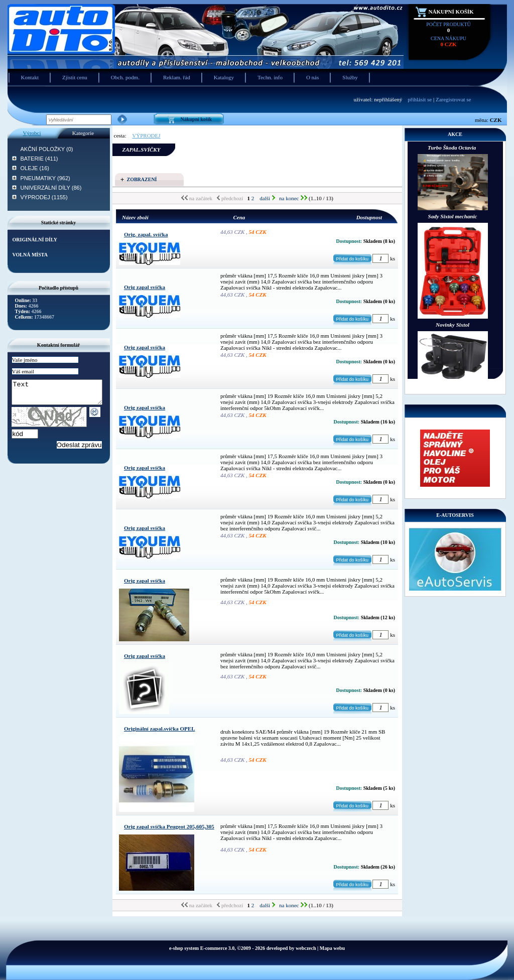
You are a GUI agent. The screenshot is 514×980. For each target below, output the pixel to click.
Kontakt (30, 77)
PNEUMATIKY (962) (45, 178)
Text (62, 394)
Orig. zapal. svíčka (146, 234)
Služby (350, 77)
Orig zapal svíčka (145, 287)
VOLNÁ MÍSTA (30, 255)
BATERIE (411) (39, 159)
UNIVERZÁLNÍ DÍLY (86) (51, 188)
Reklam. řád (177, 77)
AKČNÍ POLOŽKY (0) (47, 149)
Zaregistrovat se (454, 99)
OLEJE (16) (35, 168)
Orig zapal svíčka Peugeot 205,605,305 (169, 826)
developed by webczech (291, 948)
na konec (293, 198)
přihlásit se (420, 99)
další (267, 198)
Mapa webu (332, 948)
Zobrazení (142, 179)
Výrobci (32, 133)
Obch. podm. (125, 77)
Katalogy (224, 77)
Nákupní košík (451, 12)
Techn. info (270, 77)
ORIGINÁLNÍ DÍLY (35, 240)
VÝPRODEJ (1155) (44, 197)
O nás (312, 77)
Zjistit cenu (75, 77)
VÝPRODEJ (146, 135)
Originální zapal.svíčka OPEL (160, 729)
